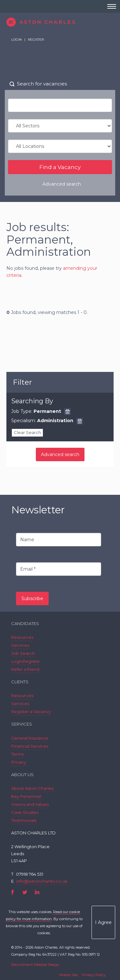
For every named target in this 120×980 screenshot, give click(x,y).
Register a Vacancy (31, 711)
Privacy (19, 762)
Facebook (13, 892)
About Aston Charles (32, 788)
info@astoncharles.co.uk (42, 881)
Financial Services (30, 746)
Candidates (25, 623)
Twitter (25, 892)
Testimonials (24, 820)
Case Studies (25, 812)
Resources (22, 637)
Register (36, 40)
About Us (22, 775)
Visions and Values (30, 804)
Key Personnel (26, 796)
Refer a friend (25, 669)
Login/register (26, 661)
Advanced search (62, 184)
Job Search (23, 653)
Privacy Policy (94, 975)
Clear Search (27, 432)
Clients (20, 682)
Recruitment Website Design (36, 965)
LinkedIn (37, 892)
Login (16, 40)
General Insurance (30, 738)
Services (20, 645)
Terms (17, 754)
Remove (68, 412)
